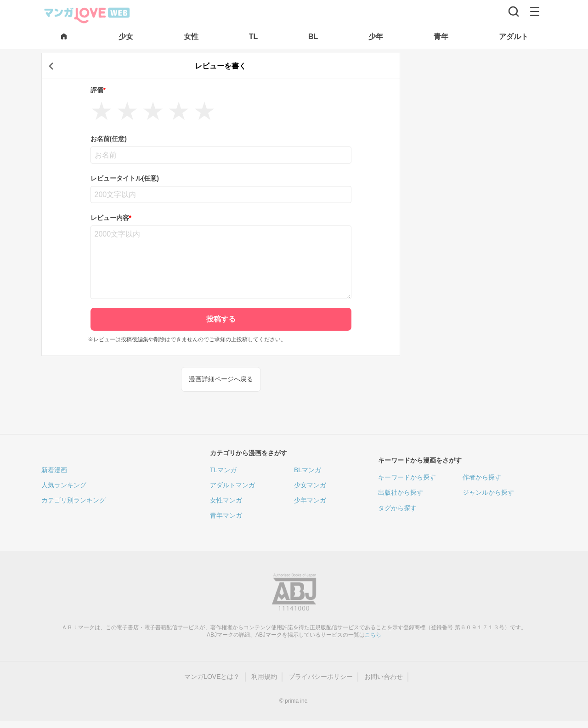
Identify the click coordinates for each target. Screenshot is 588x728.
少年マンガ (310, 500)
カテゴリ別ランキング (73, 500)
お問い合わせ (384, 677)
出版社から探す (401, 492)
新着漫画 (54, 470)
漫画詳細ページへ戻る (221, 379)
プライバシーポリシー (321, 677)
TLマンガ (223, 470)
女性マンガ (226, 500)
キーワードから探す (407, 477)
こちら (373, 635)
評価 (98, 90)
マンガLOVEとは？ (212, 677)
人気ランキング (64, 485)
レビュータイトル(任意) (125, 178)
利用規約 (264, 677)
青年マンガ (226, 515)
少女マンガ (310, 485)
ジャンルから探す (488, 492)
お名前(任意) (109, 139)
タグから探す (397, 508)
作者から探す (482, 477)
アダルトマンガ (232, 485)
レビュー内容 (111, 218)
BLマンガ (308, 470)
